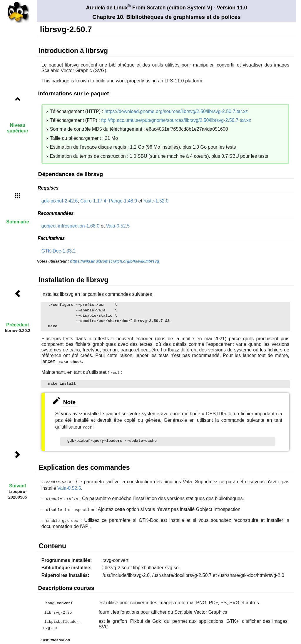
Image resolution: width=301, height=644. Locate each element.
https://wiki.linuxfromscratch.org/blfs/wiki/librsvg (114, 261)
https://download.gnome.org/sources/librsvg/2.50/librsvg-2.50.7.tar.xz (176, 111)
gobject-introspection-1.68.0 (70, 226)
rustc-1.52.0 (156, 201)
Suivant (18, 486)
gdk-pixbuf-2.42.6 (60, 201)
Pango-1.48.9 (123, 201)
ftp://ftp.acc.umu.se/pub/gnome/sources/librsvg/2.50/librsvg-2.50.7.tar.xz (176, 120)
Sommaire (17, 222)
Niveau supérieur (18, 128)
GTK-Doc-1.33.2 (58, 251)
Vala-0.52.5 (118, 226)
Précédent (17, 325)
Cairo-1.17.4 (93, 201)
